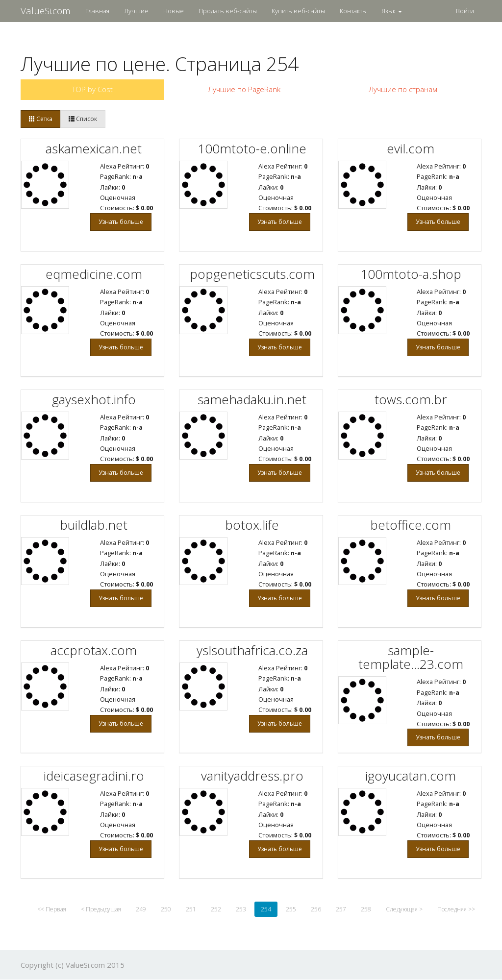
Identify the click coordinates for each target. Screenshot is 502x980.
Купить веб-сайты (298, 11)
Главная (97, 11)
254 (266, 909)
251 (191, 909)
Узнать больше (121, 222)
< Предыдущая (101, 909)
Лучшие (136, 11)
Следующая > (404, 909)
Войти (465, 11)
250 (166, 909)
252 (216, 909)
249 (141, 909)
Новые (174, 11)
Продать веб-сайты (228, 11)
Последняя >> (456, 909)
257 (341, 909)
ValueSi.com (46, 11)
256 (316, 909)
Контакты (353, 11)
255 (291, 909)
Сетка (41, 119)
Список (83, 119)
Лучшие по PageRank (244, 89)
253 (241, 909)
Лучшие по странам (403, 89)
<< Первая (52, 909)
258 (366, 909)
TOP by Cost (92, 89)
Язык (392, 11)
